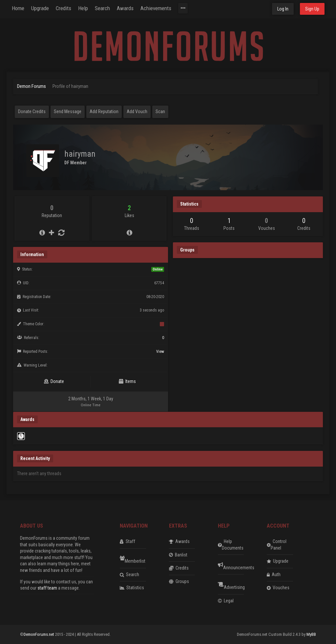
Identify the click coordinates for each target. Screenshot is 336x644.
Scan (160, 111)
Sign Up (312, 9)
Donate (54, 381)
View (160, 352)
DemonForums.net (39, 634)
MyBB (311, 634)
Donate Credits (32, 111)
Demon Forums (31, 86)
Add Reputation (104, 111)
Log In (283, 9)
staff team (47, 588)
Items (127, 381)
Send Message (68, 111)
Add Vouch (137, 111)
